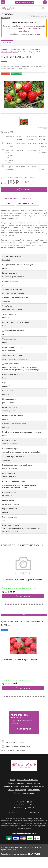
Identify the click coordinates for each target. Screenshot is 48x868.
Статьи (11, 790)
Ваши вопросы (34, 790)
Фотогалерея (21, 790)
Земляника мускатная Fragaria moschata (23, 580)
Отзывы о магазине (16, 783)
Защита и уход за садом (24, 793)
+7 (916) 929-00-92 (24, 804)
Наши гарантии (37, 786)
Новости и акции (33, 783)
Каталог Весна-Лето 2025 (27, 780)
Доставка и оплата (27, 203)
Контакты (25, 786)
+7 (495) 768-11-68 (24, 802)
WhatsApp (6, 18)
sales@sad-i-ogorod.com (24, 807)
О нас (13, 780)
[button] (6, 604)
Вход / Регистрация (25, 2)
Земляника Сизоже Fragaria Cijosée (20, 659)
